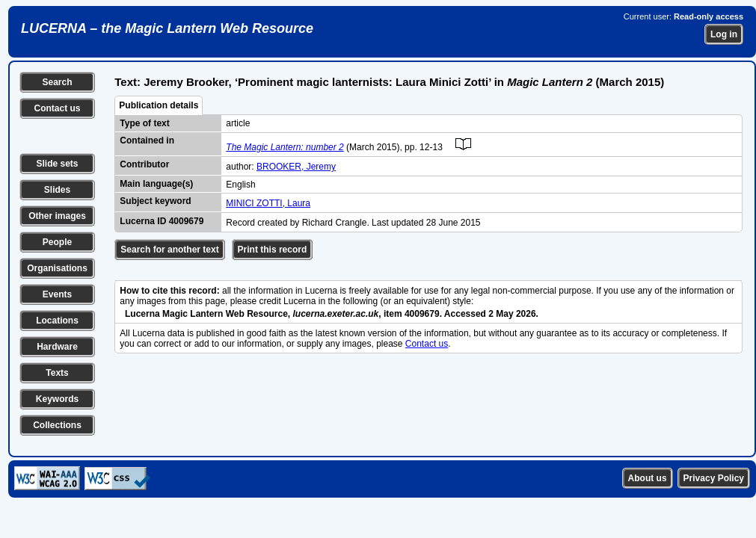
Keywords (57, 399)
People (57, 242)
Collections (57, 425)
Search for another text (169, 250)
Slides (57, 190)
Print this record (273, 250)
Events (57, 294)
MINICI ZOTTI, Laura (268, 203)
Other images (57, 216)
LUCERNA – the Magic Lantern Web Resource (167, 28)
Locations (57, 321)
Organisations (57, 268)
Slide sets (57, 164)
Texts (57, 373)
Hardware (57, 347)
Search (57, 82)
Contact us (57, 108)
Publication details (159, 105)
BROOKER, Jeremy (296, 167)
